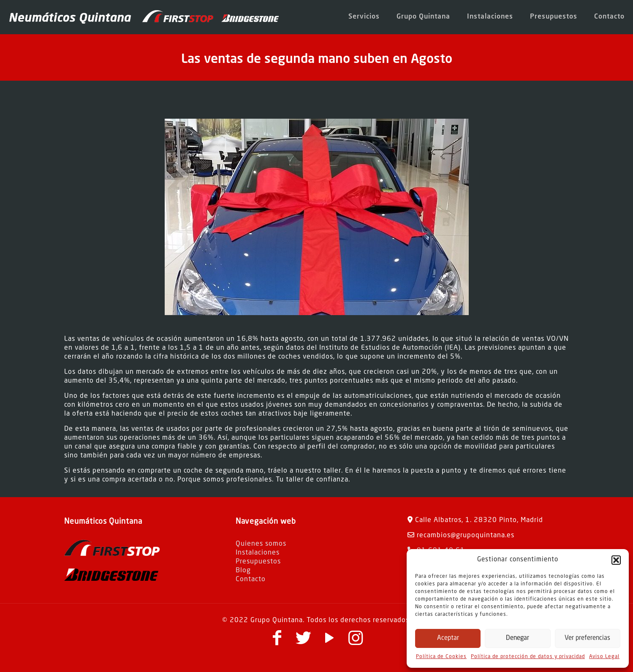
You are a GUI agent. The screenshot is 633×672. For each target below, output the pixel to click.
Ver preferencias (587, 638)
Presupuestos (258, 562)
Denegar (518, 638)
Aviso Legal (604, 657)
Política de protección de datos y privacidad (528, 657)
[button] (616, 560)
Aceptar (448, 638)
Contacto (251, 579)
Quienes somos (261, 544)
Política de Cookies (441, 657)
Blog (243, 571)
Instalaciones (258, 553)
